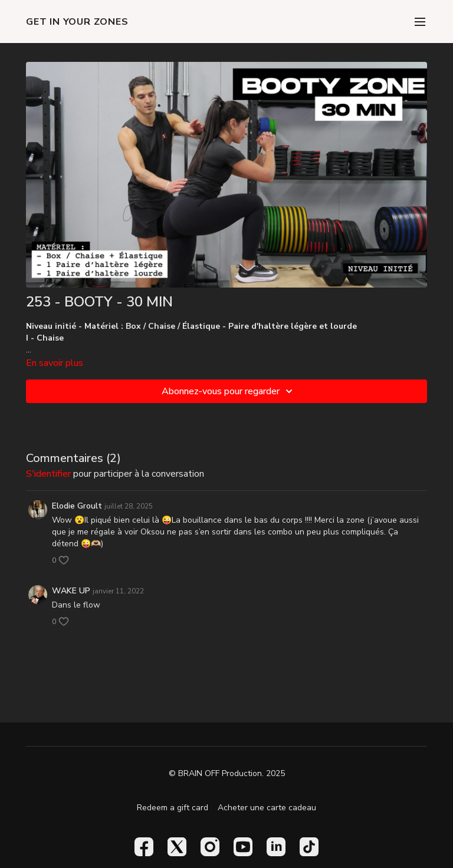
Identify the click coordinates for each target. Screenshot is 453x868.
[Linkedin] (276, 847)
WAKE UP (71, 591)
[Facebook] (144, 847)
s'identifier (48, 474)
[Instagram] (210, 847)
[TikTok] (309, 847)
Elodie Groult (77, 506)
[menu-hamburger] (420, 22)
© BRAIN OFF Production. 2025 (227, 774)
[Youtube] (243, 847)
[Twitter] (177, 847)
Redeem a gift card (173, 808)
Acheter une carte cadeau (267, 808)
